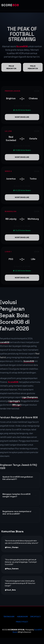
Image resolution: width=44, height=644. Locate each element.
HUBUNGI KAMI (22, 617)
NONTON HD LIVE (22, 120)
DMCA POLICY (35, 617)
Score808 (22, 50)
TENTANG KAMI (9, 617)
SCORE (10, 5)
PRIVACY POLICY (22, 622)
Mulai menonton (11, 71)
